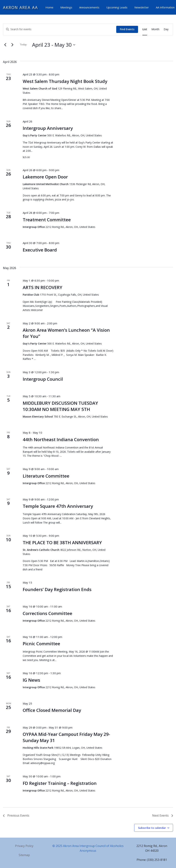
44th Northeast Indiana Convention (61, 439)
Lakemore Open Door (45, 177)
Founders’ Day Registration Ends (57, 589)
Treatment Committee (47, 220)
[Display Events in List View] (145, 29)
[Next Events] (12, 45)
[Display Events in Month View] (155, 29)
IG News (31, 680)
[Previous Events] (5, 45)
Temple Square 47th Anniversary (58, 506)
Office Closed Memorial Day (52, 710)
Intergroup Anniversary (48, 128)
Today (23, 45)
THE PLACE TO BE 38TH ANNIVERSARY (62, 542)
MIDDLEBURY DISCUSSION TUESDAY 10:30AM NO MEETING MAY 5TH (60, 406)
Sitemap (24, 855)
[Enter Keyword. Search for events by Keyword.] (60, 29)
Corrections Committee (47, 613)
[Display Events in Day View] (166, 29)
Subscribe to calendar (152, 828)
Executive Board (40, 250)
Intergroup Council (43, 379)
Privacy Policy (24, 846)
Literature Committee (46, 476)
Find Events (127, 29)
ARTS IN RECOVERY (43, 287)
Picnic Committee (41, 643)
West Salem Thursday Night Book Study (65, 81)
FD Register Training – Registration (60, 783)
